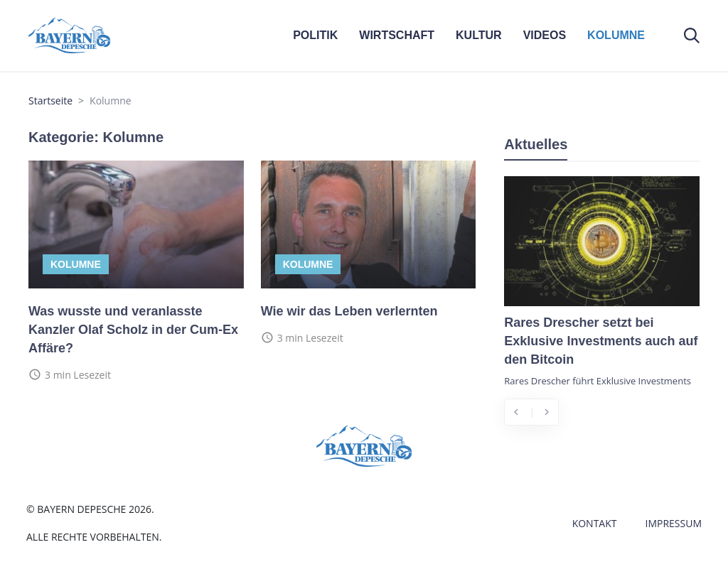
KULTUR (479, 35)
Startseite (50, 101)
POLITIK (315, 35)
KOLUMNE (616, 35)
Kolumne (76, 264)
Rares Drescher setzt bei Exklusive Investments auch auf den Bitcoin (601, 341)
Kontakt (595, 523)
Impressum (674, 523)
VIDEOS (545, 35)
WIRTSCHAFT (397, 35)
